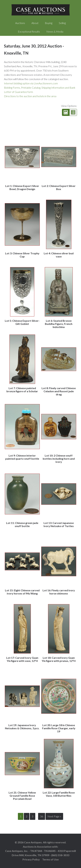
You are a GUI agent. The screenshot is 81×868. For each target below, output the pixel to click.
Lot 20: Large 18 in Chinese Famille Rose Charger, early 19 (59, 728)
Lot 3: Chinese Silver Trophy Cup (22, 255)
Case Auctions (40, 10)
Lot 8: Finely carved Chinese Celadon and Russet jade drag (59, 391)
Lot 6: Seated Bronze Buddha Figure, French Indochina (59, 324)
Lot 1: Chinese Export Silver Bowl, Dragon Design (22, 187)
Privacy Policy (31, 859)
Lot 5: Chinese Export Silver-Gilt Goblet (22, 322)
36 (42, 816)
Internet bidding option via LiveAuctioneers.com (31, 83)
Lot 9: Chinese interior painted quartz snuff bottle (22, 457)
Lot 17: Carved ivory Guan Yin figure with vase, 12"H (22, 659)
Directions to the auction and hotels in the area (30, 96)
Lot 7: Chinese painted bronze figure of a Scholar (22, 390)
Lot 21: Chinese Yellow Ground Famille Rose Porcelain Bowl (22, 796)
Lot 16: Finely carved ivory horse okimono (59, 592)
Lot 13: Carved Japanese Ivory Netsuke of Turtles (59, 524)
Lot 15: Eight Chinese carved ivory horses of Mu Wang (22, 592)
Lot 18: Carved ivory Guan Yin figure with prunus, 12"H (59, 659)
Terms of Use (50, 859)
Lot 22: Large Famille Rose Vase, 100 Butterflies (59, 794)
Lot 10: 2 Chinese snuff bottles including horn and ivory (59, 459)
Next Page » (54, 816)
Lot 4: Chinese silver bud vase (59, 255)
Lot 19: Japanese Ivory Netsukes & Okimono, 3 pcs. (22, 727)
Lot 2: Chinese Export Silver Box (59, 187)
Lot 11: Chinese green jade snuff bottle (22, 524)
